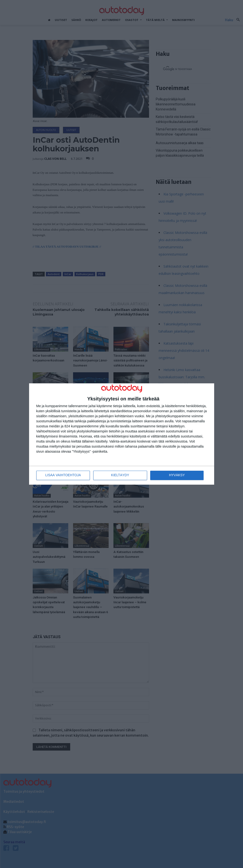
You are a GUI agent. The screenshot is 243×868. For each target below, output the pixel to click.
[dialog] (122, 434)
